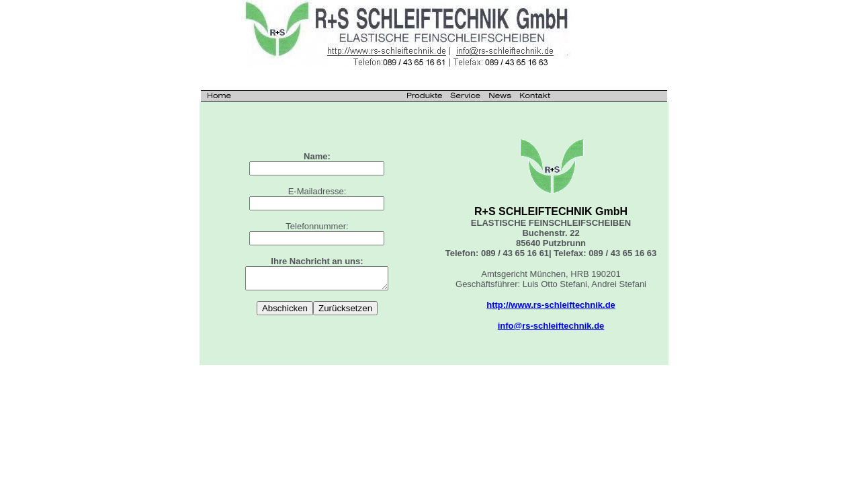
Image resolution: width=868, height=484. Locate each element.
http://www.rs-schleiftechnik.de (551, 305)
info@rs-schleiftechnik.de (551, 326)
